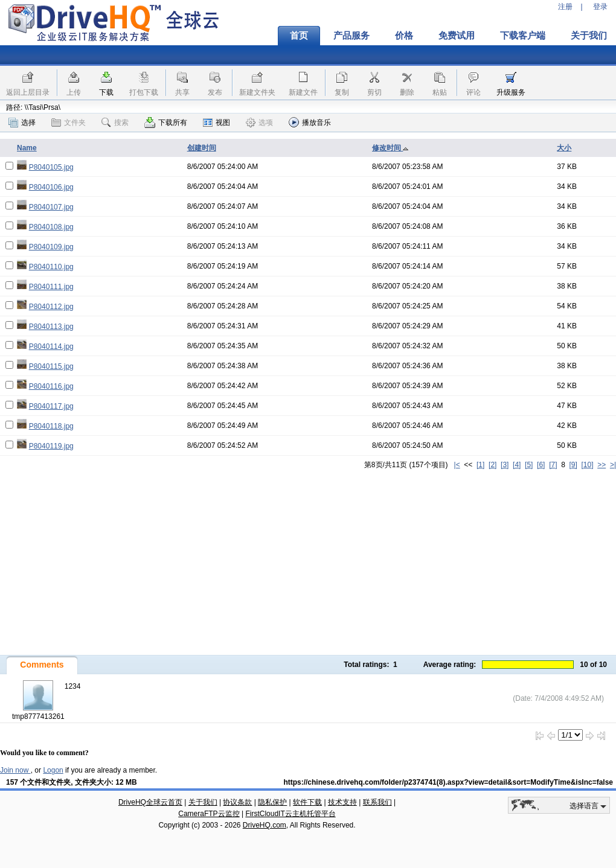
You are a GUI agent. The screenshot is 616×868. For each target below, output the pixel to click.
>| (613, 465)
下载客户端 (523, 36)
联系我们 (377, 802)
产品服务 (351, 36)
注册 (565, 7)
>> (602, 465)
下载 (106, 92)
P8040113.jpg (51, 327)
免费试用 (457, 36)
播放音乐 (310, 122)
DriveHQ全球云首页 (150, 802)
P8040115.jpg (51, 366)
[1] (480, 465)
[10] (588, 465)
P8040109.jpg (51, 247)
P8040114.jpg (51, 346)
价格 (404, 36)
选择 (22, 123)
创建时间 (202, 148)
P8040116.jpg (51, 386)
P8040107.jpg (51, 207)
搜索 (115, 123)
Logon (53, 770)
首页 (299, 36)
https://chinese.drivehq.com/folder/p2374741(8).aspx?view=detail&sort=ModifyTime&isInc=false (448, 782)
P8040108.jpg (51, 227)
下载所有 (166, 123)
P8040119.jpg (51, 446)
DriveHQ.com (265, 825)
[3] (505, 465)
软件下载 (307, 802)
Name (27, 148)
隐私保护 (272, 802)
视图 (217, 123)
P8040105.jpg (51, 167)
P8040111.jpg (51, 287)
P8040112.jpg (51, 307)
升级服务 (511, 92)
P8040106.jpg (51, 187)
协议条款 (237, 802)
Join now (15, 770)
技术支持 (342, 802)
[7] (553, 465)
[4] (517, 465)
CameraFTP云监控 (209, 814)
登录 (600, 7)
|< (457, 465)
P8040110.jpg (51, 267)
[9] (573, 465)
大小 (564, 148)
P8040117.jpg (51, 406)
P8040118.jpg (51, 426)
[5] (529, 465)
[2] (492, 465)
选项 (259, 123)
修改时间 (390, 148)
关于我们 (203, 802)
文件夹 (69, 123)
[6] (541, 465)
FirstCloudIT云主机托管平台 (290, 814)
